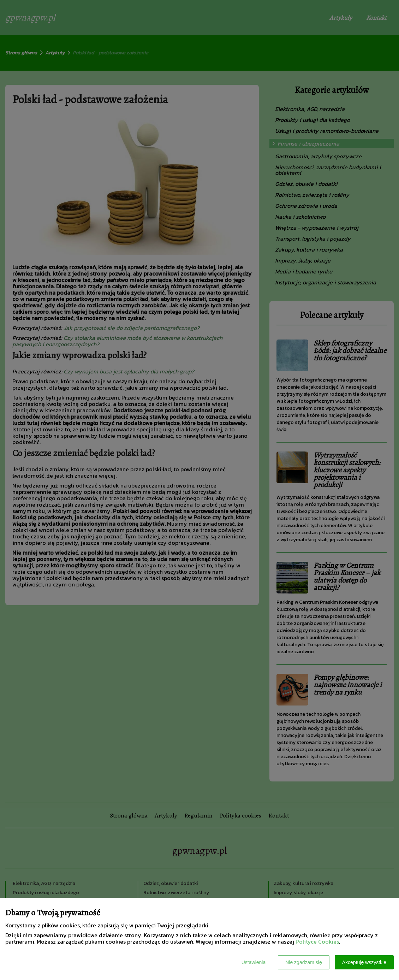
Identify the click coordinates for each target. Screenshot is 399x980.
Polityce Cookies (317, 941)
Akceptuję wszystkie (364, 962)
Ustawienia (254, 962)
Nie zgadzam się (304, 962)
